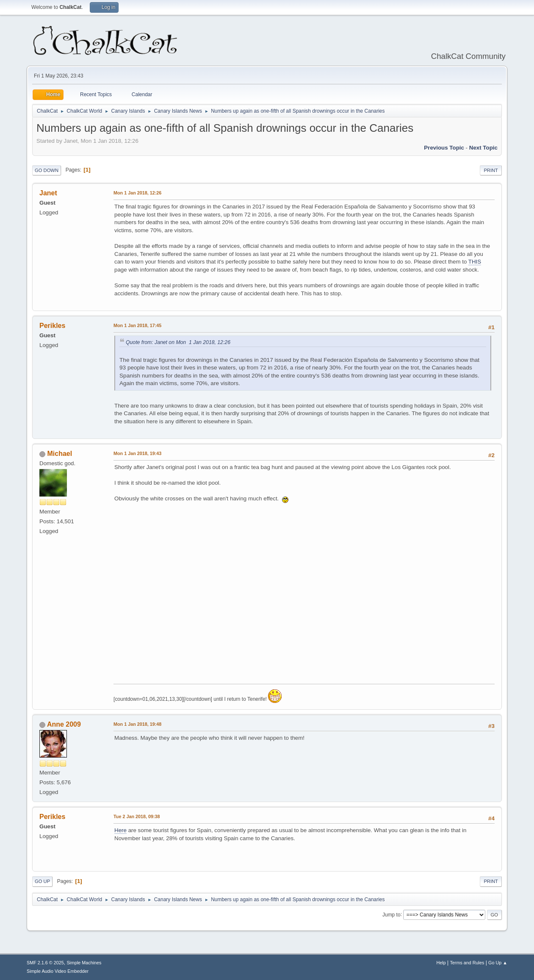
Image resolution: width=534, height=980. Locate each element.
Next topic (483, 148)
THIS (475, 262)
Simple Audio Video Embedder (58, 971)
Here (120, 830)
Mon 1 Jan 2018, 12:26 (137, 193)
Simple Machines (84, 963)
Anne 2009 (64, 724)
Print (491, 170)
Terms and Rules (467, 963)
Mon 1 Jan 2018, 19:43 (137, 453)
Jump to (392, 914)
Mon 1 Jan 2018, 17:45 (137, 325)
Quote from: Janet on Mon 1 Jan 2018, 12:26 (178, 342)
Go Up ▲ (498, 963)
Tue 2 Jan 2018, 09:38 (137, 816)
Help (441, 963)
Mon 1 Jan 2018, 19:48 (137, 724)
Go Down (47, 170)
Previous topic (444, 148)
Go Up (42, 881)
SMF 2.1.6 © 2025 (45, 963)
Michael (60, 454)
